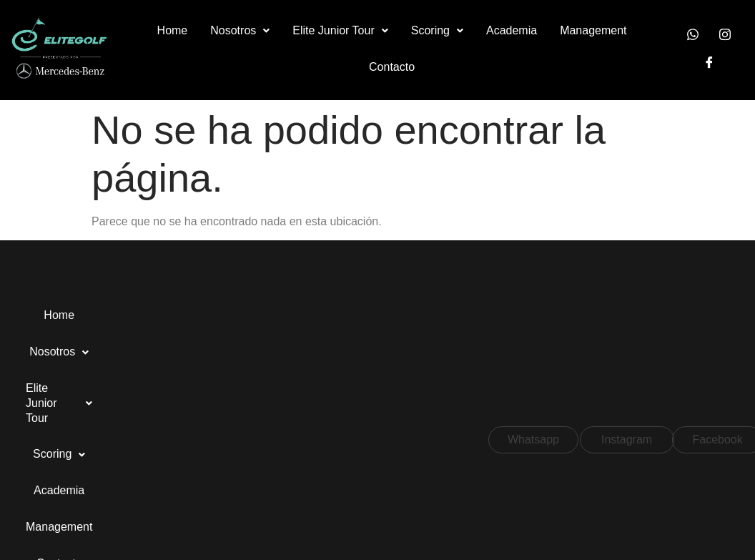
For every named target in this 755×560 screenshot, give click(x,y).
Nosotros (243, 30)
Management (596, 30)
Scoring (440, 30)
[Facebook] (709, 64)
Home (176, 30)
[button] (243, 31)
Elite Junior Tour (343, 30)
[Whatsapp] (694, 35)
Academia (514, 30)
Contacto (395, 67)
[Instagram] (725, 35)
